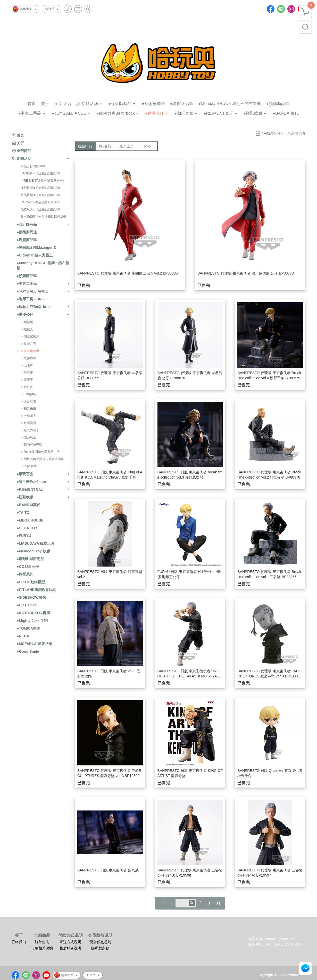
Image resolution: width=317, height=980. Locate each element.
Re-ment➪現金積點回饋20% (40, 202)
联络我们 (19, 942)
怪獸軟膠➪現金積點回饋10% (40, 188)
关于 (19, 935)
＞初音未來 (28, 409)
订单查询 (42, 942)
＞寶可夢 (27, 387)
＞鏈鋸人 (27, 329)
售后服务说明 (70, 948)
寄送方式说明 (70, 942)
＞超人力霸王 (30, 430)
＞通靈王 (27, 380)
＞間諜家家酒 (30, 337)
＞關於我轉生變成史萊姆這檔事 (42, 459)
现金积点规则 (100, 942)
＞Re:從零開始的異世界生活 (40, 452)
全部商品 (42, 935)
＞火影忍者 (28, 401)
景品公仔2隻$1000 (34, 166)
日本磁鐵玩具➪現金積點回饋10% (44, 217)
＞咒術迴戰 (28, 358)
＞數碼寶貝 (28, 423)
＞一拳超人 (28, 416)
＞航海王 (27, 373)
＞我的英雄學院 (31, 445)
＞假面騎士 (28, 437)
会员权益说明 (100, 935)
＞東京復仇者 (30, 351)
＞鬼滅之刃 (28, 344)
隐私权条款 (100, 948)
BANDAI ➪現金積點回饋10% (40, 173)
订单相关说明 (42, 948)
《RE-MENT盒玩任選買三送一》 (43, 181)
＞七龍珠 (27, 365)
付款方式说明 (70, 935)
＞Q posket (28, 466)
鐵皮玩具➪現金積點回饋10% (40, 209)
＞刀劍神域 (28, 394)
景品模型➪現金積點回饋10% (40, 195)
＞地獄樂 (27, 322)
